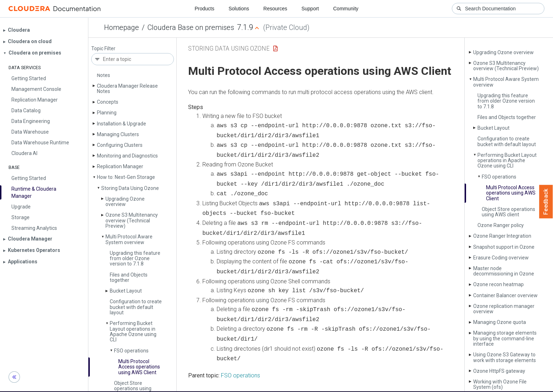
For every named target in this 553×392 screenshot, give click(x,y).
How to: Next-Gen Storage (126, 177)
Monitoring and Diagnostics (127, 156)
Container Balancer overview (505, 295)
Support (310, 9)
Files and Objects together (129, 277)
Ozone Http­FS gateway (499, 371)
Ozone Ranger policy (501, 225)
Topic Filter (103, 49)
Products (204, 9)
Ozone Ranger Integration (502, 236)
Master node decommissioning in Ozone (504, 271)
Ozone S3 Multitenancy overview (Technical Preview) (132, 220)
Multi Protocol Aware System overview (129, 239)
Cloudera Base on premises (191, 27)
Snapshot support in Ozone (504, 247)
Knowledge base (283, 384)
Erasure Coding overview (501, 258)
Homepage (122, 27)
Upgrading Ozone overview (125, 202)
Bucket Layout (126, 291)
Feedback (546, 202)
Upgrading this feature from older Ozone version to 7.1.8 (135, 259)
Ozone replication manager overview (504, 309)
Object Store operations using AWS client (508, 212)
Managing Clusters (118, 134)
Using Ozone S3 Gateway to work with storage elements (505, 357)
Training (248, 384)
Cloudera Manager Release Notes (127, 89)
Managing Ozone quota (500, 322)
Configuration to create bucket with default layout (136, 307)
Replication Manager (120, 166)
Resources (275, 9)
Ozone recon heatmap (498, 284)
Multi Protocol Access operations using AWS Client (139, 367)
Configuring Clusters (120, 145)
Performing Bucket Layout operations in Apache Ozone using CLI (133, 331)
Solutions (239, 9)
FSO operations (131, 351)
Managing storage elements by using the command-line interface (505, 338)
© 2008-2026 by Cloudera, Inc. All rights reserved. (358, 384)
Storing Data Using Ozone (130, 188)
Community (346, 9)
